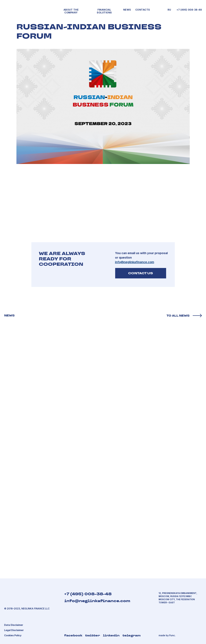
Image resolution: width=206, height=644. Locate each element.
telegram (132, 635)
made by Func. (167, 635)
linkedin (111, 635)
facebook (73, 635)
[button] (14, 630)
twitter (93, 635)
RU (169, 10)
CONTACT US (141, 273)
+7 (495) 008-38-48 (189, 10)
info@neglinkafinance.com (97, 601)
